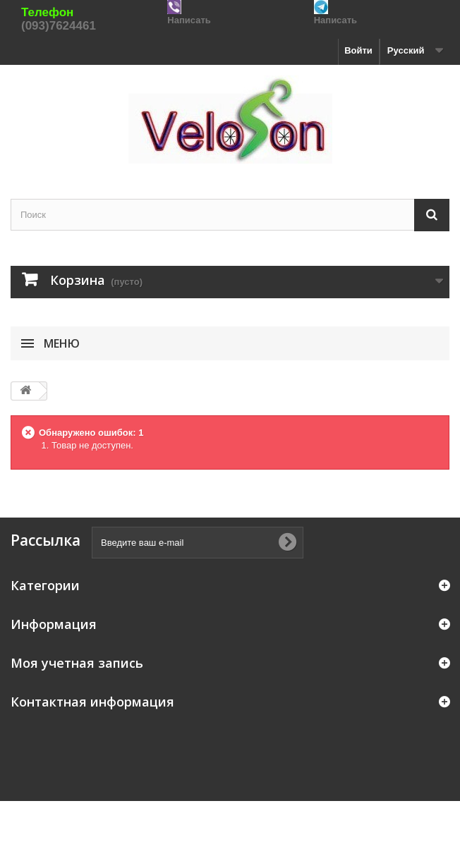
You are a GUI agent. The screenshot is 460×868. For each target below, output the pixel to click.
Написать (189, 20)
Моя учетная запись (77, 663)
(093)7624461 (59, 26)
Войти (358, 50)
